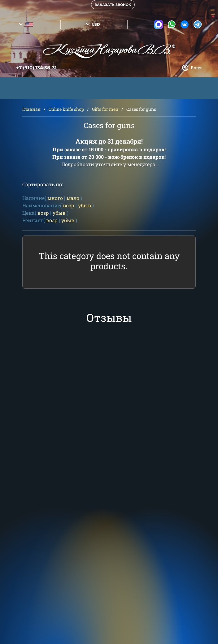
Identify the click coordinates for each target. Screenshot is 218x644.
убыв (85, 205)
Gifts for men (105, 109)
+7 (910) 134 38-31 (36, 68)
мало (73, 198)
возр (69, 205)
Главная (31, 109)
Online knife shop (66, 109)
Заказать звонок (113, 5)
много (55, 198)
